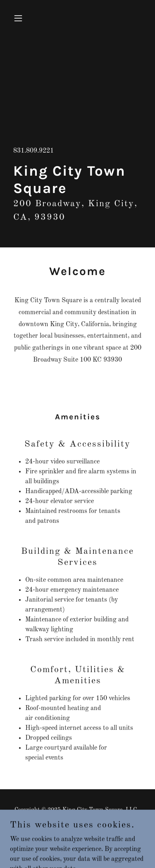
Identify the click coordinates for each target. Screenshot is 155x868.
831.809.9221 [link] (33, 151)
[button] (20, 18)
